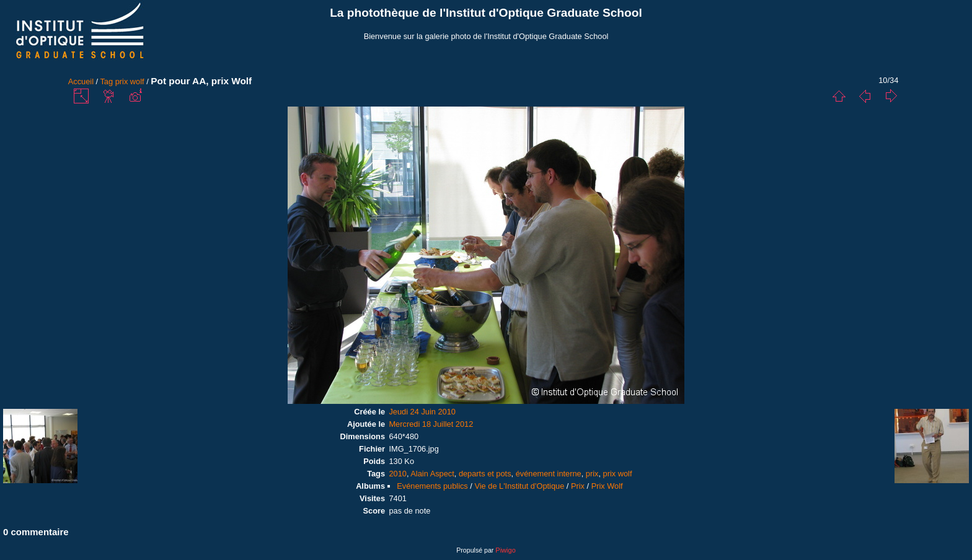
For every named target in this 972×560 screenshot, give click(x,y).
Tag (106, 81)
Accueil (81, 81)
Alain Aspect (432, 474)
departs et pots (485, 474)
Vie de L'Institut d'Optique (519, 486)
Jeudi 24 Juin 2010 (422, 412)
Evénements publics (432, 486)
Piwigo (505, 550)
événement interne (549, 474)
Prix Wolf (607, 486)
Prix (578, 486)
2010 (397, 474)
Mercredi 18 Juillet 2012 (431, 424)
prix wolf (130, 81)
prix (592, 474)
